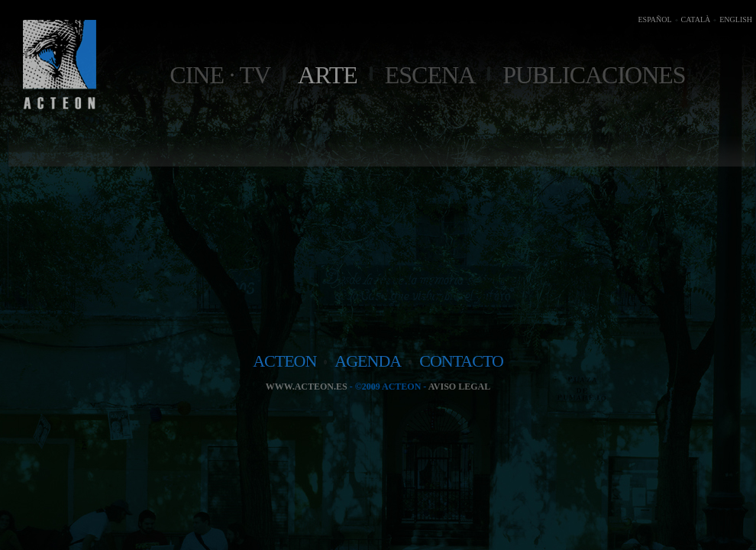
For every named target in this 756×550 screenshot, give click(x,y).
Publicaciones (594, 75)
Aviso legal (459, 387)
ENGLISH (736, 19)
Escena (430, 75)
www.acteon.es (307, 387)
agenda (368, 361)
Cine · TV (220, 75)
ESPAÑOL (654, 19)
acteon (284, 361)
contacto (461, 361)
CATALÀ (696, 19)
